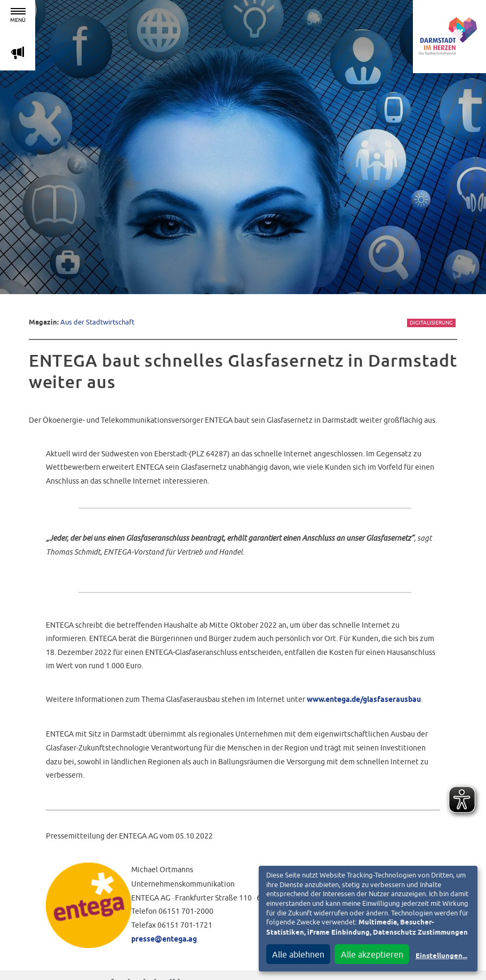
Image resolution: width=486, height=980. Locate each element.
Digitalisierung (431, 323)
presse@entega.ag (164, 939)
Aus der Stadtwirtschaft (97, 322)
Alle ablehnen (298, 954)
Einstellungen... (441, 956)
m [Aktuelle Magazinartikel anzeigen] (18, 53)
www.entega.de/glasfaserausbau (364, 700)
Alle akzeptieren (372, 954)
